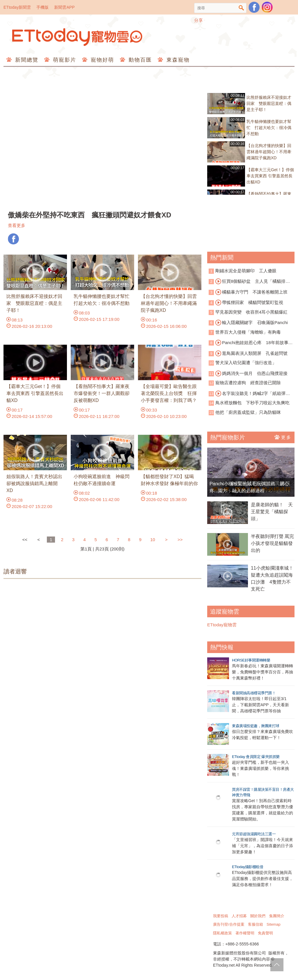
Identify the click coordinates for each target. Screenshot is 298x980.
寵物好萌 (101, 60)
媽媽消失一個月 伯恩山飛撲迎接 (251, 373)
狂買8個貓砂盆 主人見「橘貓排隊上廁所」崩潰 (249, 282)
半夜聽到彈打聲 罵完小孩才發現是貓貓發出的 (272, 543)
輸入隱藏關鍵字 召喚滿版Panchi (252, 323)
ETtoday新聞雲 (17, 7)
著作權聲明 (245, 933)
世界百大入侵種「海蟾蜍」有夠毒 (248, 332)
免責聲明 (265, 933)
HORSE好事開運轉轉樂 (251, 660)
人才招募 (239, 916)
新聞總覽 (26, 60)
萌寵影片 (64, 60)
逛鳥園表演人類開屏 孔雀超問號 (251, 353)
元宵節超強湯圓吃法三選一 (254, 834)
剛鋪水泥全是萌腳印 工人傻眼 (246, 271)
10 (153, 540)
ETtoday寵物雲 (78, 37)
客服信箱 (256, 924)
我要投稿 (221, 916)
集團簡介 (277, 916)
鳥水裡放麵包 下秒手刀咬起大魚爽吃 (252, 403)
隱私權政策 (222, 933)
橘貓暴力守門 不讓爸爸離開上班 (251, 292)
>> (180, 540)
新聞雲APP (64, 7)
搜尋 (241, 8)
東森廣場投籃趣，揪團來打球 (256, 726)
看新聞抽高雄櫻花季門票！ (254, 693)
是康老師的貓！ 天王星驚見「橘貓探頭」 (272, 512)
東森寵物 (177, 60)
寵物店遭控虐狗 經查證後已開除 (248, 383)
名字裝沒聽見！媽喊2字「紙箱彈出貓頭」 (249, 394)
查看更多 (17, 225)
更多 (283, 437)
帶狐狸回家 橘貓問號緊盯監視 (249, 303)
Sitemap (274, 924)
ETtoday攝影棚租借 (248, 867)
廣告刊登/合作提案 (229, 924)
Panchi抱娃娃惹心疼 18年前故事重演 (251, 343)
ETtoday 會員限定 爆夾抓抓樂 (256, 757)
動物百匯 (139, 60)
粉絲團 (254, 7)
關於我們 (258, 916)
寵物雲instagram (267, 7)
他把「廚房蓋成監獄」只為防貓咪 (248, 412)
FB (13, 239)
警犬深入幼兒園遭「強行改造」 (246, 363)
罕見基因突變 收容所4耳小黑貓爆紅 (251, 312)
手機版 (42, 7)
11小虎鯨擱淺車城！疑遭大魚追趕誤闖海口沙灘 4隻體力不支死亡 (272, 578)
